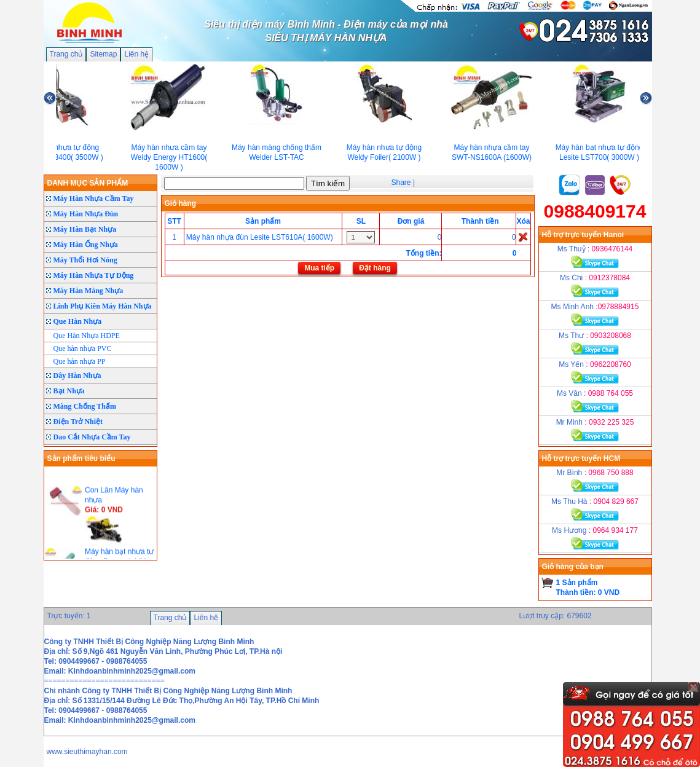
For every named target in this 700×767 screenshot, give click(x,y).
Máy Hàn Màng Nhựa (88, 291)
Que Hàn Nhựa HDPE (87, 336)
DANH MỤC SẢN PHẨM (88, 183)
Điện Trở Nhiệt (78, 422)
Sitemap (103, 54)
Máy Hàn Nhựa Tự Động (94, 275)
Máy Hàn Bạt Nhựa (85, 229)
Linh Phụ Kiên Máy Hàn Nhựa (103, 306)
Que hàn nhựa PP (80, 361)
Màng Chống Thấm (85, 406)
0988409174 (595, 211)
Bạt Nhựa (69, 391)
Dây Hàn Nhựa (77, 376)
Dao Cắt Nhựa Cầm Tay (92, 437)
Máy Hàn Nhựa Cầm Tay (94, 199)
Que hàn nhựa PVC (83, 348)
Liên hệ (136, 54)
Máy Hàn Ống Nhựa (86, 245)
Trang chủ (66, 54)
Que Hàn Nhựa (78, 321)
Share (401, 183)
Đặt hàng (375, 268)
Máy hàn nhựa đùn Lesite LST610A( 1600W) (260, 237)
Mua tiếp (319, 268)
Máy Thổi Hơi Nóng (85, 260)
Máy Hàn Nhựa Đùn (86, 214)
